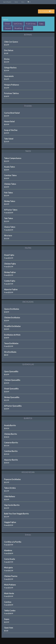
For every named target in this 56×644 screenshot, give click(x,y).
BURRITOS (28, 418)
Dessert (8, 28)
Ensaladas (28, 106)
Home (16, 2)
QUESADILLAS (28, 364)
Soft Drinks (18, 24)
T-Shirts (28, 28)
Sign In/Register (7, 2)
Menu (23, 2)
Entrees (28, 535)
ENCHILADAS (28, 302)
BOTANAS (28, 35)
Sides (41, 24)
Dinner (7, 24)
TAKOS (28, 151)
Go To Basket (45, 11)
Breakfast (18, 28)
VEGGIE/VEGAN (28, 472)
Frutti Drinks (31, 24)
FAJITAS (28, 248)
